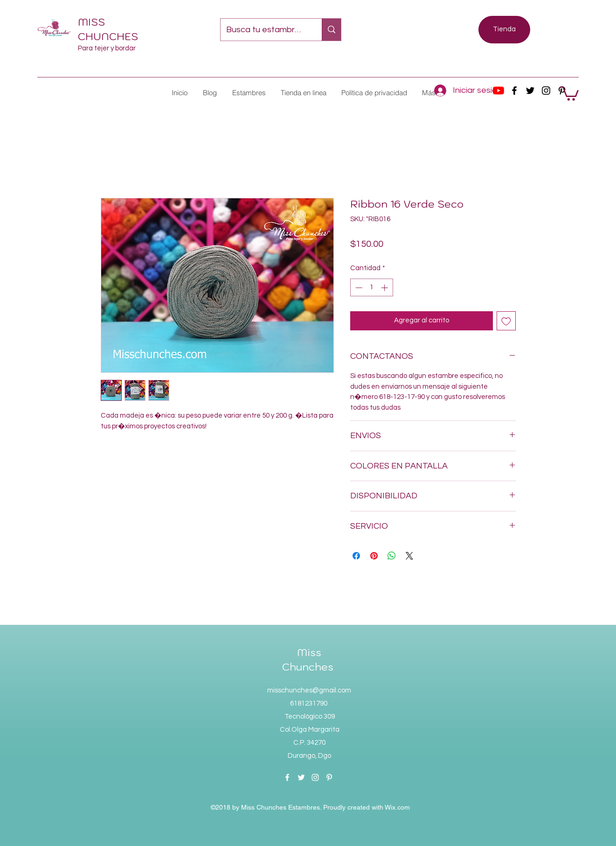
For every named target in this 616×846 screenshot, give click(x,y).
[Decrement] (358, 288)
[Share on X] (409, 556)
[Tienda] (504, 30)
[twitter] (530, 91)
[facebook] (514, 91)
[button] (249, 93)
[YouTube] (498, 91)
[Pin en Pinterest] (374, 556)
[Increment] (385, 288)
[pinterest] (329, 777)
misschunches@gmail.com (309, 690)
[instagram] (546, 91)
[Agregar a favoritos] (506, 321)
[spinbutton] (371, 288)
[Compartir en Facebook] (356, 556)
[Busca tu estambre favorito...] (264, 30)
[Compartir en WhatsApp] (392, 556)
